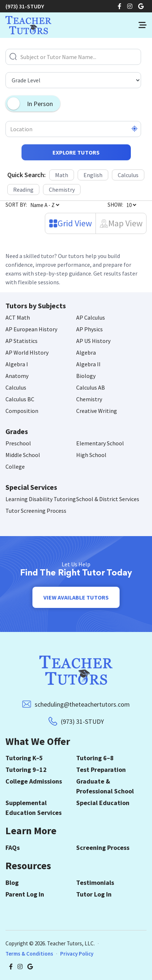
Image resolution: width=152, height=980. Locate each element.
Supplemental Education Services (34, 808)
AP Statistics (22, 341)
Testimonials (95, 883)
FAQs (13, 848)
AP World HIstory (27, 352)
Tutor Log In (94, 894)
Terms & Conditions (29, 954)
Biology (86, 376)
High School (91, 455)
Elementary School (100, 443)
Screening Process (103, 848)
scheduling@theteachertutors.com (82, 704)
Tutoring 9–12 (26, 770)
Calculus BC (20, 399)
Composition (22, 411)
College (15, 466)
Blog (12, 883)
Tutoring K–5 (24, 758)
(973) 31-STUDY (25, 6)
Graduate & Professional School (105, 786)
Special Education (103, 803)
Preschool (18, 443)
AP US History (93, 341)
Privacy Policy (77, 954)
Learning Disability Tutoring (41, 499)
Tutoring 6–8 (95, 758)
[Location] (73, 129)
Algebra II (88, 364)
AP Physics (89, 329)
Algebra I (17, 364)
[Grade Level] (73, 80)
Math (62, 175)
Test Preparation (101, 770)
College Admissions (34, 781)
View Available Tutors (76, 597)
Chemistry (62, 190)
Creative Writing (97, 411)
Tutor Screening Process (36, 511)
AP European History (31, 329)
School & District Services (108, 499)
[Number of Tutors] (131, 205)
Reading (23, 190)
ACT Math (18, 317)
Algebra (86, 352)
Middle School (23, 455)
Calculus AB (91, 387)
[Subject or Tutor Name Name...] (73, 57)
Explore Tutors (76, 152)
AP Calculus (91, 317)
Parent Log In (25, 894)
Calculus (128, 175)
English (93, 175)
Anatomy (17, 376)
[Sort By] (45, 205)
